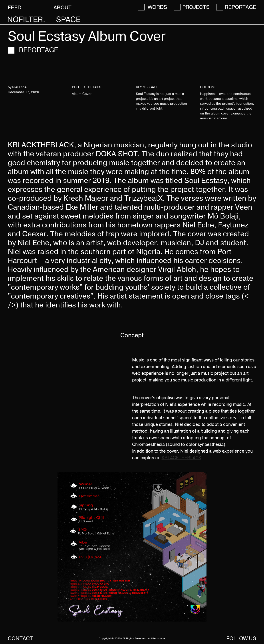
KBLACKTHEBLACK (182, 458)
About (63, 7)
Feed (15, 7)
